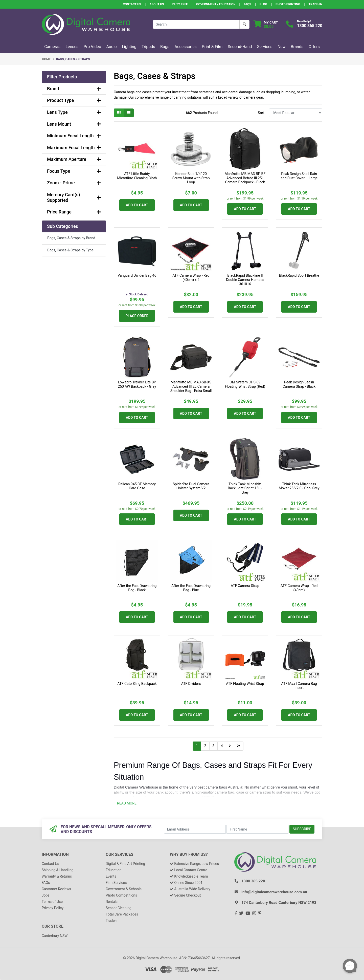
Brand (74, 89)
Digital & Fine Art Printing (125, 864)
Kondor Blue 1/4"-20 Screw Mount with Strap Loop (191, 178)
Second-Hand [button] (240, 47)
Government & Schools (124, 889)
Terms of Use (52, 902)
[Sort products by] (296, 113)
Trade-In (315, 4)
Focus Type (74, 171)
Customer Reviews (56, 889)
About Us (157, 4)
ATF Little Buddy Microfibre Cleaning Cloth (137, 176)
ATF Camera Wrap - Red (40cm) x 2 (191, 278)
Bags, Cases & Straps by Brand (71, 238)
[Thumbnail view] (119, 113)
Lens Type (74, 112)
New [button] (282, 47)
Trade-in (112, 921)
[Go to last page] (239, 746)
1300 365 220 (310, 26)
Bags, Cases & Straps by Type (70, 250)
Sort (261, 113)
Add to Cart (137, 205)
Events (111, 876)
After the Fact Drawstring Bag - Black (137, 588)
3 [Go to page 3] (214, 746)
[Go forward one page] (230, 746)
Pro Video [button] (92, 47)
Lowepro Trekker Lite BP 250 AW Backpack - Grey (137, 384)
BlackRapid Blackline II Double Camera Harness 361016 (245, 280)
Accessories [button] (186, 47)
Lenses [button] (72, 47)
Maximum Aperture (74, 159)
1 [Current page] (197, 746)
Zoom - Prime (74, 183)
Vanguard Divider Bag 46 (137, 275)
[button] (74, 77)
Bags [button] (165, 47)
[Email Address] (195, 829)
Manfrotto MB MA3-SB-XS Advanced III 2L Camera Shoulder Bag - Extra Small (191, 386)
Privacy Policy (53, 908)
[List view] (129, 113)
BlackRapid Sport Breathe (299, 275)
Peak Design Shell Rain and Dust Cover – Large (299, 176)
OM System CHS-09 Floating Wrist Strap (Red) (245, 384)
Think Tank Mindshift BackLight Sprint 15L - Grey (245, 488)
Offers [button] (314, 47)
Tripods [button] (148, 47)
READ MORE (127, 803)
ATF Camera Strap (245, 586)
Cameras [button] (52, 47)
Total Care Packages (122, 914)
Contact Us (132, 4)
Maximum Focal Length (74, 148)
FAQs (248, 4)
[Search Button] (244, 24)
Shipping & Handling (58, 870)
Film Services (116, 883)
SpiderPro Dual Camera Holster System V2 (191, 486)
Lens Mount (74, 124)
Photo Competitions (121, 895)
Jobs (46, 895)
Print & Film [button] (212, 47)
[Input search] (196, 24)
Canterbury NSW (55, 936)
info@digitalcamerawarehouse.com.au (274, 892)
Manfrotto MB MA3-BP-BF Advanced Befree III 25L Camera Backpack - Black (245, 178)
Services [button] (265, 47)
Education (113, 870)
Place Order (137, 316)
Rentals (112, 902)
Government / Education (216, 4)
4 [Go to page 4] (222, 746)
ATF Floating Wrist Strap (245, 684)
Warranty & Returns (57, 876)
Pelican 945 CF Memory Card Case (137, 486)
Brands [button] (297, 47)
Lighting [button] (129, 47)
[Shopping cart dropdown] (266, 24)
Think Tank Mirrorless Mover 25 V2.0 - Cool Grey (299, 486)
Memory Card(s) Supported (74, 197)
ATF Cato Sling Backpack (137, 684)
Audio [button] (112, 47)
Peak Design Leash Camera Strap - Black (299, 384)
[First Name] (257, 829)
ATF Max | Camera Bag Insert (299, 686)
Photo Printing (288, 4)
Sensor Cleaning (118, 908)
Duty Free (180, 4)
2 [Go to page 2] (205, 746)
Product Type (74, 100)
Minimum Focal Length (74, 136)
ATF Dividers (191, 684)
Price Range (74, 212)
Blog (263, 4)
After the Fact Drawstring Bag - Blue (191, 588)
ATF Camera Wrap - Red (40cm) (299, 588)
